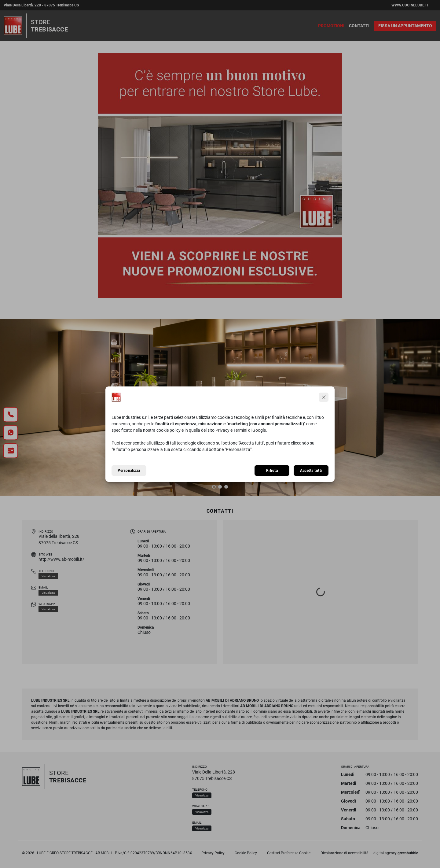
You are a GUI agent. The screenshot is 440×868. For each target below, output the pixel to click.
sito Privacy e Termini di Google (237, 430)
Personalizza (129, 471)
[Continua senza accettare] (324, 397)
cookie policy (169, 430)
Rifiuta (272, 471)
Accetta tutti (311, 471)
